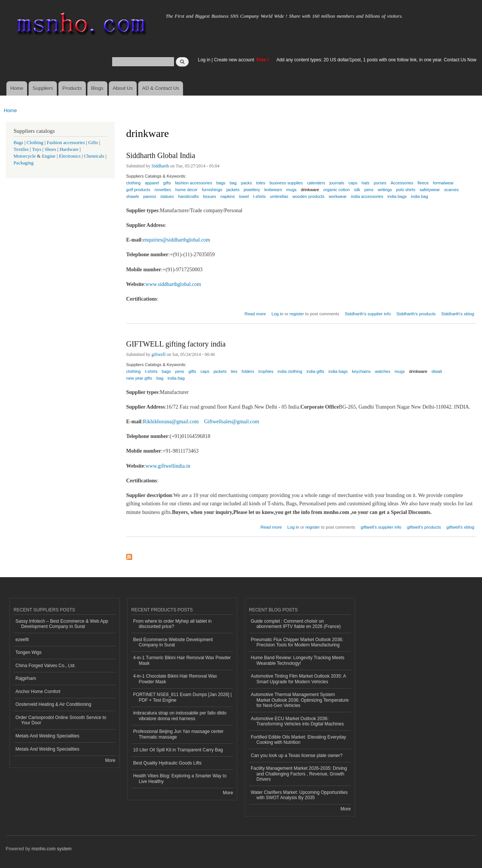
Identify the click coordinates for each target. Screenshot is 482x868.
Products (72, 88)
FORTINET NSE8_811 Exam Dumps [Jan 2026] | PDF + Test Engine (183, 697)
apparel (152, 183)
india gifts (315, 371)
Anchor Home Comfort (38, 692)
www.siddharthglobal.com (173, 284)
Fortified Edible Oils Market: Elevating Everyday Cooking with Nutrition (298, 740)
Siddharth (160, 166)
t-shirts (259, 196)
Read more (255, 313)
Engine (49, 156)
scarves (451, 190)
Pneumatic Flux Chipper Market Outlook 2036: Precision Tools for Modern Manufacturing (297, 642)
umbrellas (279, 196)
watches (382, 371)
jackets (220, 371)
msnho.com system (52, 849)
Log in (204, 60)
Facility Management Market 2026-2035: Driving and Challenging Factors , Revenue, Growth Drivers (299, 774)
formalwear (443, 183)
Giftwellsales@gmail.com (232, 422)
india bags (397, 196)
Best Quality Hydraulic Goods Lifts (168, 763)
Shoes (51, 149)
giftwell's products (424, 527)
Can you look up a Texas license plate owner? (297, 756)
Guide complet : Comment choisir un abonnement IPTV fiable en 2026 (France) (296, 624)
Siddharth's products (416, 314)
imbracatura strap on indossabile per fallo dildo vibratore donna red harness (180, 716)
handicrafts (188, 196)
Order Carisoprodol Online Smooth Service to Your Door (61, 720)
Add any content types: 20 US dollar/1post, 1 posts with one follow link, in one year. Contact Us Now (376, 60)
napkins (228, 196)
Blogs (97, 88)
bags (166, 371)
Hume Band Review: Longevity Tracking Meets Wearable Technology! (297, 660)
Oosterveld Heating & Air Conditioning (53, 704)
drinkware (418, 371)
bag (160, 378)
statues (167, 196)
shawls (133, 196)
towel (244, 196)
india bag (419, 196)
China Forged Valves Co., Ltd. (46, 666)
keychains (361, 371)
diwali (437, 371)
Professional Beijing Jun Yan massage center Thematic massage (178, 734)
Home (17, 88)
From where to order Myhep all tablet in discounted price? (173, 624)
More (110, 760)
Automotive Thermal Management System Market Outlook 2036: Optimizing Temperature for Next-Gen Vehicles (300, 700)
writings (385, 190)
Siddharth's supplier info (368, 314)
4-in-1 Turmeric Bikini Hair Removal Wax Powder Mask (182, 660)
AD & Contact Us (161, 88)
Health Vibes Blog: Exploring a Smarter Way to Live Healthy (180, 778)
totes (261, 183)
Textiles (21, 149)
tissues (210, 196)
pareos (149, 196)
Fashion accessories (66, 143)
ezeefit (22, 640)
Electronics (70, 156)
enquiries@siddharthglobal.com (176, 240)
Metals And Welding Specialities (47, 736)
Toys (37, 149)
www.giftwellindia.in (168, 466)
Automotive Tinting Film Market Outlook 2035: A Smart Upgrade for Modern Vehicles (298, 679)
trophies (266, 371)
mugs (291, 190)
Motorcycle (25, 156)
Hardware (69, 149)
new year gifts (139, 378)
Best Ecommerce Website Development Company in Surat (173, 642)
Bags (18, 143)
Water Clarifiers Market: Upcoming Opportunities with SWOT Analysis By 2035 (299, 795)
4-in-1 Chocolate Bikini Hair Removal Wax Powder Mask (175, 679)
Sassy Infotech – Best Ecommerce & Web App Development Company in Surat (62, 624)
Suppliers (43, 88)
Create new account (235, 60)
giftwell (158, 354)
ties (234, 371)
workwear (338, 196)
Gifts (93, 143)
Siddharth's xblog (458, 314)
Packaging (24, 163)
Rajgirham (26, 678)
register (297, 314)
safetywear (430, 190)
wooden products (309, 196)
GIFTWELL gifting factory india (176, 344)
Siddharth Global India (161, 155)
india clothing (290, 371)
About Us (123, 88)
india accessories (367, 196)
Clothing (35, 143)
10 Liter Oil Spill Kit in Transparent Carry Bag (178, 750)
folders (248, 371)
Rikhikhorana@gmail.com (171, 422)
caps (353, 183)
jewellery (252, 190)
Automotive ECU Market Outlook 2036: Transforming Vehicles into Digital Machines (297, 721)
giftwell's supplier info (381, 527)
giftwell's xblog (461, 527)
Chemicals (95, 156)
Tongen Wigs (28, 652)
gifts (192, 371)
